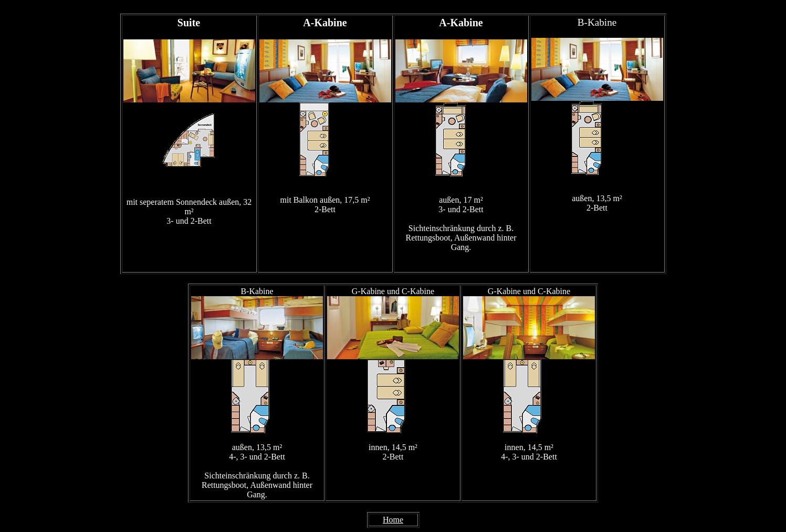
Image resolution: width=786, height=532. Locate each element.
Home (393, 520)
